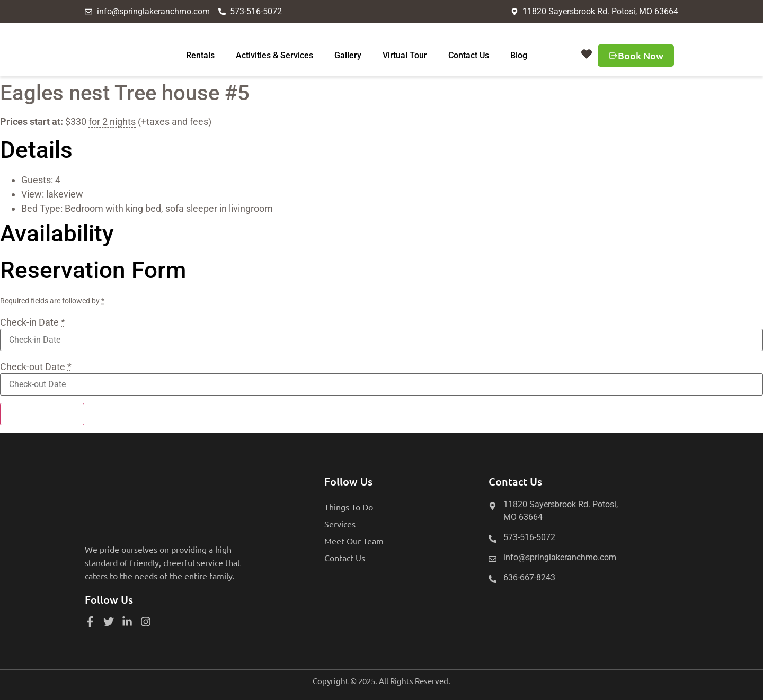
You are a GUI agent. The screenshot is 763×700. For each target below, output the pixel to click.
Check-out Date (36, 367)
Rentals (200, 55)
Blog (519, 55)
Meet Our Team (354, 541)
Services (340, 524)
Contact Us (469, 55)
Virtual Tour (405, 55)
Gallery (348, 55)
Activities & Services (274, 55)
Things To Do (349, 507)
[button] (587, 54)
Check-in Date (33, 322)
